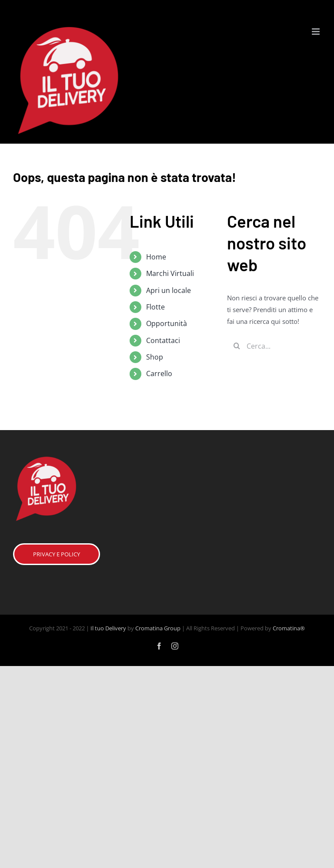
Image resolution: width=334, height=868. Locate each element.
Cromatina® (289, 628)
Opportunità (167, 323)
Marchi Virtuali (170, 273)
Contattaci (163, 340)
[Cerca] (237, 346)
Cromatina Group (158, 628)
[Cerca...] (274, 346)
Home (156, 257)
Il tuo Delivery (108, 628)
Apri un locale (169, 290)
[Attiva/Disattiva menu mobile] (316, 32)
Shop (155, 357)
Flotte (155, 307)
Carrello (159, 373)
